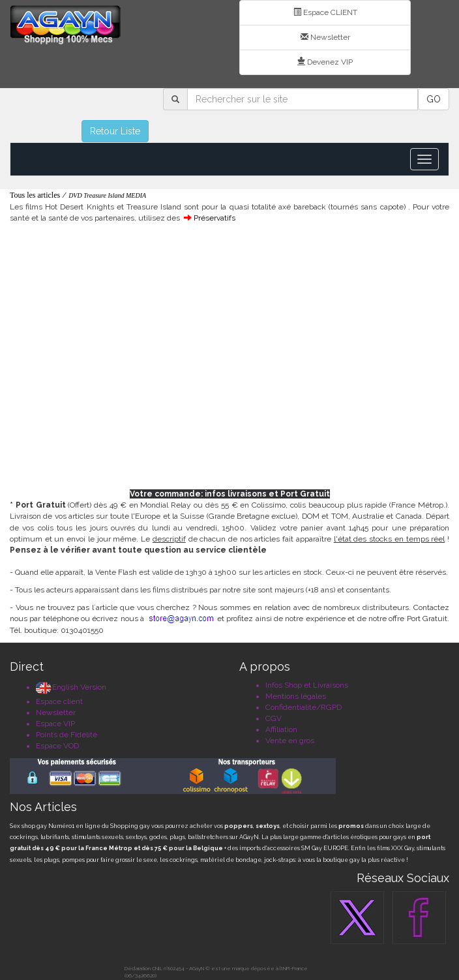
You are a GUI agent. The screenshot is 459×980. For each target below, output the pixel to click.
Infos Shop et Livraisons (307, 685)
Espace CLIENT (325, 12)
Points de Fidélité (67, 735)
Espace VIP (55, 724)
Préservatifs (215, 218)
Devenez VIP (325, 62)
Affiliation (281, 729)
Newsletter (325, 37)
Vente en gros (290, 741)
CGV (274, 718)
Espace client (59, 701)
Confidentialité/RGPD (304, 707)
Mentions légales (296, 696)
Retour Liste (115, 131)
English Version (71, 687)
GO (434, 99)
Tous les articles (35, 195)
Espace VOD (57, 746)
